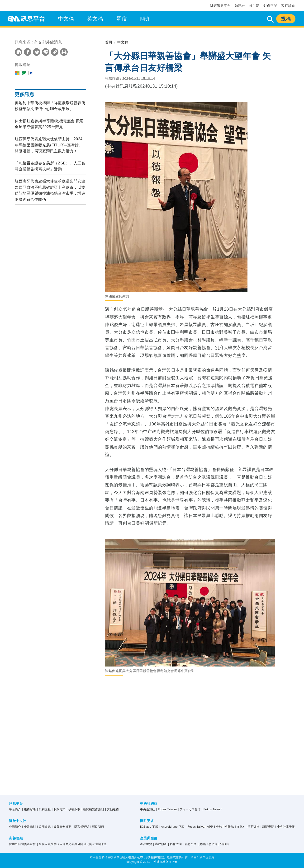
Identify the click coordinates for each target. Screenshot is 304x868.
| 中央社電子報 (285, 827)
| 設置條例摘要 (62, 827)
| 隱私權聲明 (81, 827)
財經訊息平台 (220, 6)
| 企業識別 (29, 827)
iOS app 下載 (149, 827)
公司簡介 (15, 827)
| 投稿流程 (44, 809)
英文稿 (95, 19)
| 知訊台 (224, 844)
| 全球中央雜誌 (224, 827)
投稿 (286, 19)
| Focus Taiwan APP (199, 827)
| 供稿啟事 (74, 809)
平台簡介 (15, 809)
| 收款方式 (59, 809)
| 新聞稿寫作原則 (93, 809)
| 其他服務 (112, 809)
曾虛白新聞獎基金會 (22, 844)
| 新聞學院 (267, 827)
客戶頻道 (288, 6)
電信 (121, 19)
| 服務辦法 (29, 809)
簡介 (145, 19)
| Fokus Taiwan (212, 809)
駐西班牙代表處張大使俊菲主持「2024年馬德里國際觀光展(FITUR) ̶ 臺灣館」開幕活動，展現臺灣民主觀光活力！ (49, 145)
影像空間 (270, 6)
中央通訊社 (148, 809)
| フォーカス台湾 (189, 809)
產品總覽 (146, 844)
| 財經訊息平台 (207, 844)
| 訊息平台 (190, 844)
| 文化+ (240, 827)
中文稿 (66, 19)
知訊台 (240, 6)
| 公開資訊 (44, 827)
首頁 (109, 42)
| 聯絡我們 (97, 827)
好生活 (254, 6)
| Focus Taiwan (167, 809)
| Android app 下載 (172, 827)
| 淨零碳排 (252, 827)
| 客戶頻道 (160, 844)
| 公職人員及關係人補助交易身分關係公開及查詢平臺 (72, 844)
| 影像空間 (175, 844)
